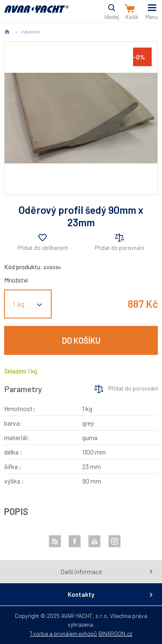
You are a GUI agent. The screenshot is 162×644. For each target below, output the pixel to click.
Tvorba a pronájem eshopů (63, 633)
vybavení (31, 31)
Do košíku (81, 340)
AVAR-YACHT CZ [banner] (36, 14)
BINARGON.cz (115, 633)
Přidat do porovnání (119, 248)
